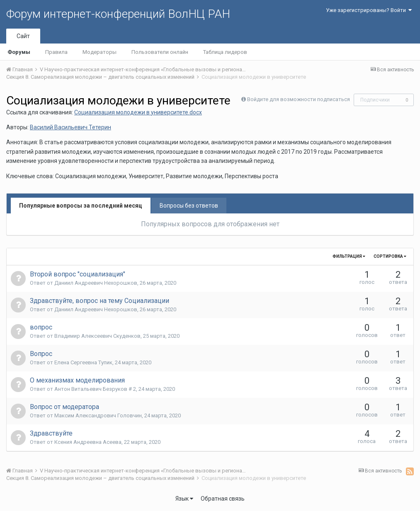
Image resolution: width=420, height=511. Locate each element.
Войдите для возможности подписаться (299, 99)
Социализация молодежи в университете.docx (138, 112)
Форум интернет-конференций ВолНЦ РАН (118, 14)
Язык (184, 499)
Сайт (23, 36)
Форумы (19, 52)
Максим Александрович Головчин (98, 415)
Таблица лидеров (225, 52)
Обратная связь (223, 499)
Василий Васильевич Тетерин (70, 127)
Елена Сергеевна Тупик (83, 362)
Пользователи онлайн (160, 52)
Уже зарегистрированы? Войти (369, 10)
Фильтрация (349, 256)
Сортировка (390, 256)
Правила (56, 52)
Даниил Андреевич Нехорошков (96, 283)
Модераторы (100, 52)
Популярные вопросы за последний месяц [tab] (81, 206)
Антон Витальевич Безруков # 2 (95, 389)
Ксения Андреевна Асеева (88, 442)
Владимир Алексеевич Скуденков (97, 336)
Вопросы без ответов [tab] (189, 206)
